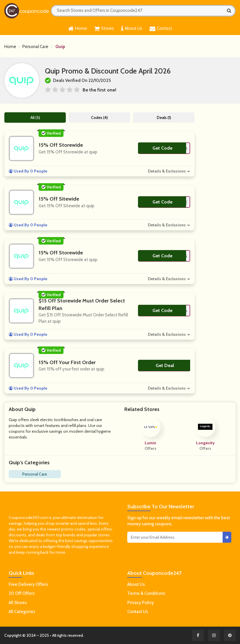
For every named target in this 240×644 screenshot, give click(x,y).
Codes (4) (99, 118)
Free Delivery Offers (28, 584)
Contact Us (138, 612)
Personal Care (35, 47)
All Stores (18, 603)
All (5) (35, 118)
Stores (104, 29)
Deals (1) (164, 118)
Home (78, 29)
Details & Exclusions (167, 171)
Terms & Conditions (146, 593)
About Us (132, 29)
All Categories (22, 612)
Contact (161, 29)
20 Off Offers (22, 593)
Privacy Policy (141, 603)
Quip (60, 47)
